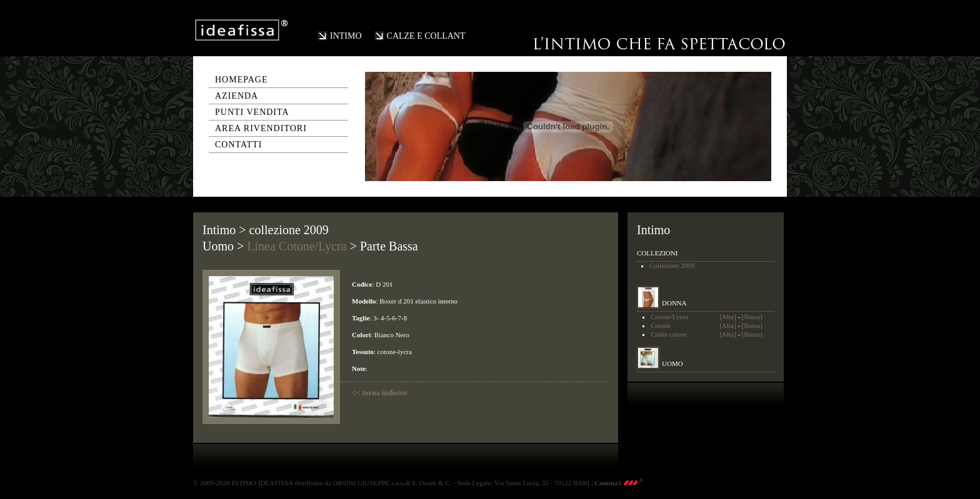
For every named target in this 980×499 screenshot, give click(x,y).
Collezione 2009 (672, 265)
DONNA (674, 303)
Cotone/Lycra (669, 317)
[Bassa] (752, 317)
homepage (242, 80)
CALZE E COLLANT (426, 36)
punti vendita (252, 112)
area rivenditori (261, 128)
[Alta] (727, 317)
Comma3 (619, 483)
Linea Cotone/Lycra (297, 246)
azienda (237, 96)
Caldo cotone (669, 334)
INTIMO (346, 36)
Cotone (661, 325)
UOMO (672, 363)
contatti (238, 145)
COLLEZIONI (657, 253)
